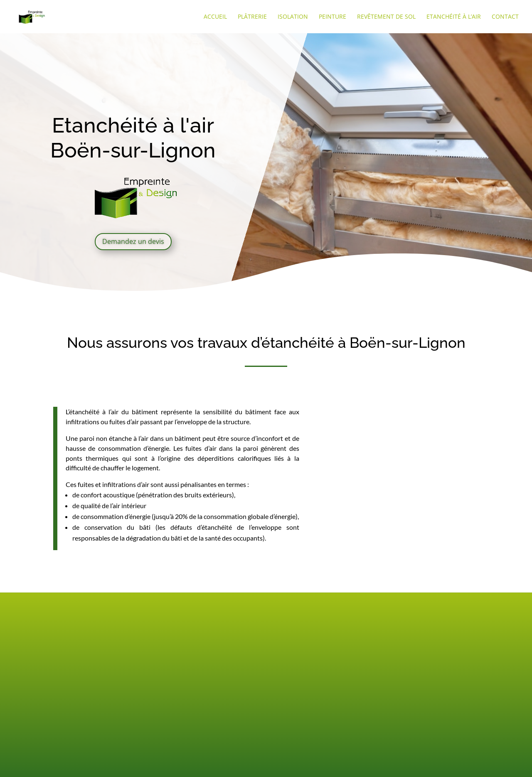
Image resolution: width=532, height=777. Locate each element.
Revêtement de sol (386, 17)
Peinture (332, 17)
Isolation (293, 17)
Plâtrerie (252, 17)
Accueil (215, 17)
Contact (505, 17)
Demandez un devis (133, 241)
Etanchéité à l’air (454, 17)
